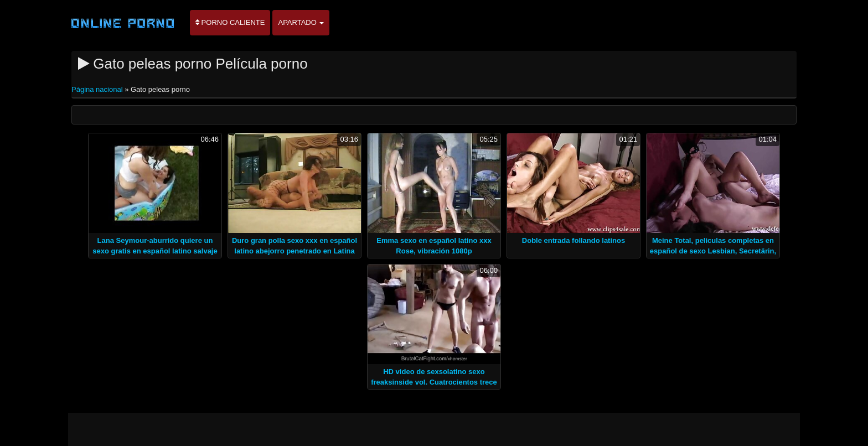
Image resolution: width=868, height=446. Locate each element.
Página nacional (98, 89)
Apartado (301, 22)
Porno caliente (230, 22)
